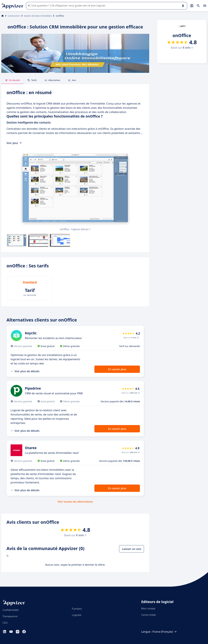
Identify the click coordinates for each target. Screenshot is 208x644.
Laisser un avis (132, 549)
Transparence (10, 616)
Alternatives (52, 80)
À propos (77, 609)
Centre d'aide (149, 615)
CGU (5, 623)
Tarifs (32, 80)
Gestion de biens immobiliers (38, 16)
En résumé (12, 80)
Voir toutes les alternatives (75, 502)
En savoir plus (117, 369)
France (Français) (165, 632)
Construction (14, 16)
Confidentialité (11, 610)
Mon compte (148, 608)
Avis (72, 80)
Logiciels (77, 615)
